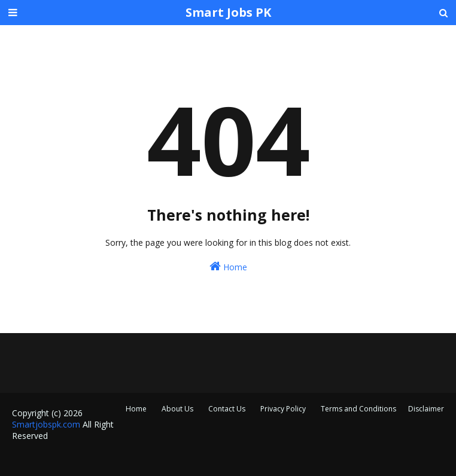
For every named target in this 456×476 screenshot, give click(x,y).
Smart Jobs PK (228, 12)
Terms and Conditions (358, 409)
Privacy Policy (283, 409)
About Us (177, 409)
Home (228, 266)
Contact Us (227, 409)
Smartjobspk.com (46, 424)
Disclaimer (426, 409)
